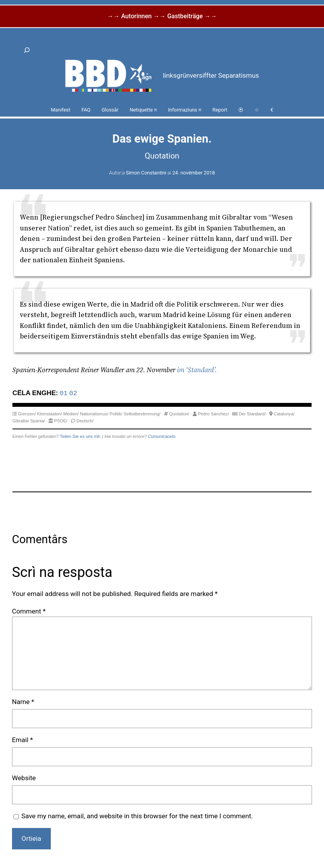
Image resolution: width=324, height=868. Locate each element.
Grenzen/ (27, 414)
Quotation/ (179, 414)
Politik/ (116, 414)
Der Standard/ (252, 414)
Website (24, 778)
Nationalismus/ (94, 414)
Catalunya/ (284, 414)
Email (23, 740)
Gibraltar (21, 421)
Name (23, 702)
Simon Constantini (146, 173)
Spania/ (38, 421)
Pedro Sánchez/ (213, 414)
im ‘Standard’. (197, 370)
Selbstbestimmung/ (142, 414)
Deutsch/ (85, 421)
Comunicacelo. (162, 436)
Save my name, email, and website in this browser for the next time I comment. (137, 816)
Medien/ (71, 414)
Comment (29, 611)
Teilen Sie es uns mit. (80, 436)
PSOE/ (61, 421)
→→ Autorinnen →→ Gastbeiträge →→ (162, 16)
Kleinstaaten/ (49, 414)
